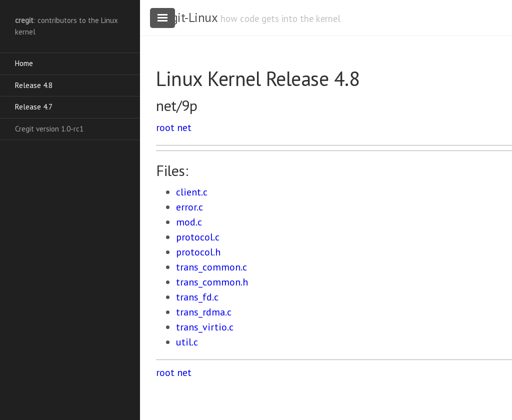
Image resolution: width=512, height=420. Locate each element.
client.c (192, 192)
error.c (189, 207)
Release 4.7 (34, 107)
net (184, 127)
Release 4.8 (34, 85)
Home (24, 63)
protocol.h (198, 252)
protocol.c (198, 237)
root (165, 127)
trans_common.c (211, 267)
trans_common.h (212, 282)
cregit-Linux (186, 17)
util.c (187, 342)
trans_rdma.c (204, 312)
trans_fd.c (197, 297)
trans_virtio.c (205, 327)
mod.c (189, 222)
